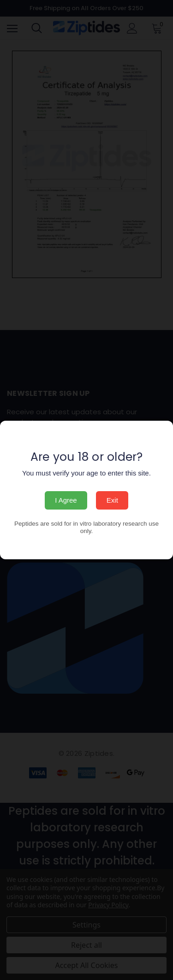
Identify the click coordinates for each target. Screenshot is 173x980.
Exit (112, 500)
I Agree (66, 500)
